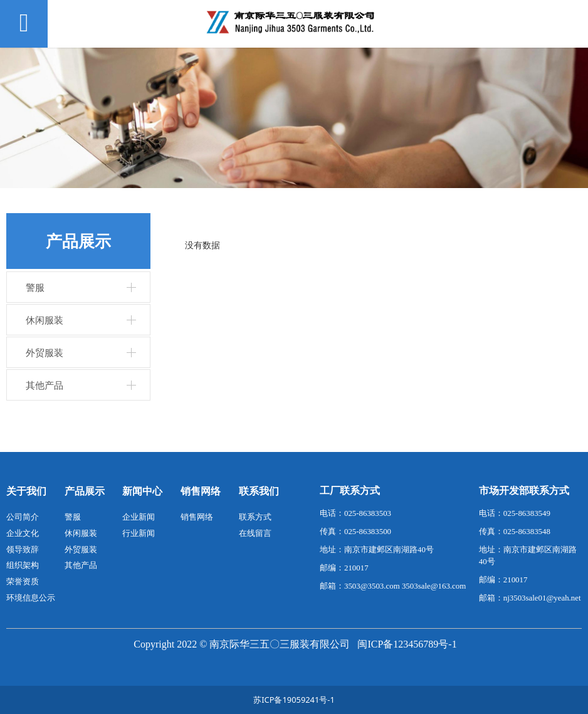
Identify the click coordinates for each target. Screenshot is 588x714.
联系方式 (255, 517)
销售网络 (197, 517)
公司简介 (23, 517)
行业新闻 (139, 533)
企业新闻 (139, 517)
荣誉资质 (23, 581)
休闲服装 (45, 320)
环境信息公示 (31, 597)
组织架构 (23, 565)
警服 (35, 287)
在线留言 (255, 533)
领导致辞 (23, 549)
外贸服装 (45, 352)
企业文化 (23, 533)
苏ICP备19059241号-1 (294, 700)
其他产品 (45, 385)
